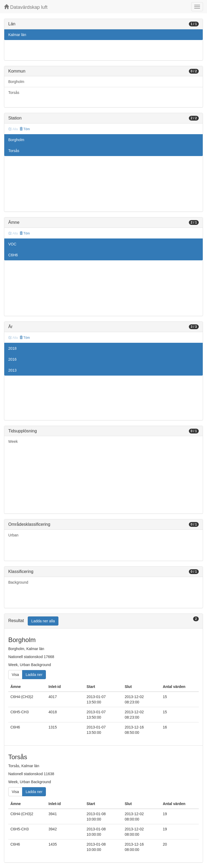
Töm (25, 129)
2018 (12, 348)
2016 (12, 359)
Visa (15, 675)
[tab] (103, 621)
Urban (13, 535)
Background (18, 582)
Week (13, 441)
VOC (12, 244)
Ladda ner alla (43, 621)
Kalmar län (17, 35)
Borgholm (16, 82)
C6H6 (13, 255)
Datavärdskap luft (26, 7)
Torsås (14, 93)
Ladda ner (34, 675)
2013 (12, 370)
